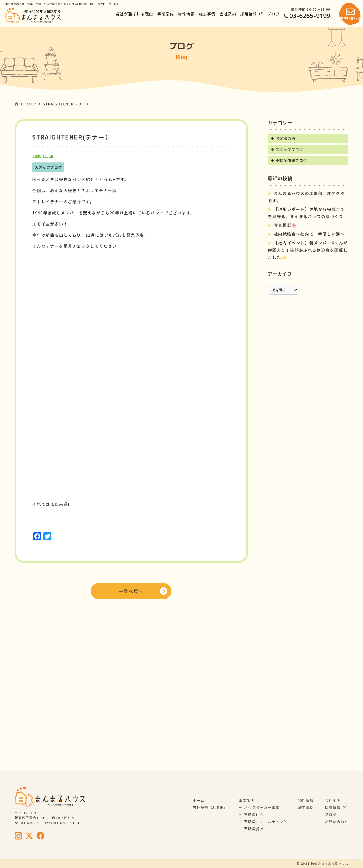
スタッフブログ (289, 149)
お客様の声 (285, 138)
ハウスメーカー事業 (262, 807)
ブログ (274, 14)
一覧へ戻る (131, 591)
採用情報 (252, 14)
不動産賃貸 (254, 829)
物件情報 (186, 14)
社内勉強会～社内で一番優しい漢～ (309, 234)
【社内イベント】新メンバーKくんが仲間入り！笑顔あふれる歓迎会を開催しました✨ (308, 250)
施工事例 (207, 14)
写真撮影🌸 (285, 225)
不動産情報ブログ (291, 160)
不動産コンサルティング (266, 822)
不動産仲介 (254, 815)
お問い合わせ (337, 822)
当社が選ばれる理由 (134, 14)
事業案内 (166, 14)
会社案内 (228, 14)
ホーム (199, 800)
